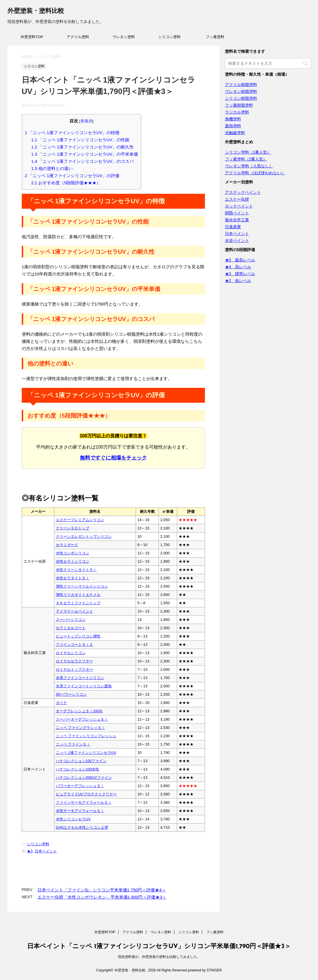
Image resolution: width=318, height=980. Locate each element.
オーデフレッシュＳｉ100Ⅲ (79, 711)
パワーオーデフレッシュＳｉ (80, 786)
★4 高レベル (238, 267)
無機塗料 (233, 119)
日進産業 (233, 227)
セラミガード (67, 545)
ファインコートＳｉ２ (74, 644)
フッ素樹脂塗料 (239, 105)
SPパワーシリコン (71, 694)
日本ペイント (46, 851)
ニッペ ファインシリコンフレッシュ (86, 736)
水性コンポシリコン (73, 553)
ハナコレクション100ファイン (81, 761)
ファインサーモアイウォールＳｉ (84, 802)
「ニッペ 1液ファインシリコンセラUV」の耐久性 (82, 147)
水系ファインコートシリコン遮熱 (84, 686)
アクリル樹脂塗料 (241, 85)
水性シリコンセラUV (73, 819)
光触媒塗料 (235, 133)
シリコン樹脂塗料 (241, 98)
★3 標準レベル (240, 274)
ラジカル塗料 (237, 112)
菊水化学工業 (237, 220)
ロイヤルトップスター (74, 669)
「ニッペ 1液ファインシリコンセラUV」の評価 (72, 176)
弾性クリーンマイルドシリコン (82, 586)
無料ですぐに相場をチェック (113, 458)
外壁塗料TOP (32, 37)
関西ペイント (237, 213)
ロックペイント (239, 206)
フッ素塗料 (215, 37)
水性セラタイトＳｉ (73, 578)
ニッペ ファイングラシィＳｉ (81, 728)
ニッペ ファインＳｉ (73, 744)
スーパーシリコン (71, 620)
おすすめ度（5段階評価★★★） (66, 183)
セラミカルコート (71, 628)
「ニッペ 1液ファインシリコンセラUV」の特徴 (72, 133)
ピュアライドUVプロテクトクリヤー (86, 794)
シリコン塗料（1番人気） (248, 152)
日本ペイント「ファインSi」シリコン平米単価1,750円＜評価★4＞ (102, 890)
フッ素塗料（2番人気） (246, 159)
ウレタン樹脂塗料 (241, 91)
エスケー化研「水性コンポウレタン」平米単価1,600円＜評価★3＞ (102, 897)
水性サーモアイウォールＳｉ (80, 811)
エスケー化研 (237, 199)
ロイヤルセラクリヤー (74, 661)
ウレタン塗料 (124, 37)
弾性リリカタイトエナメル (78, 595)
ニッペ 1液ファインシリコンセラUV (86, 753)
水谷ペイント (237, 240)
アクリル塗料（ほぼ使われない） (255, 173)
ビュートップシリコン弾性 (78, 636)
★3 (30, 851)
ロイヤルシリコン (71, 653)
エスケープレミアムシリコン (80, 520)
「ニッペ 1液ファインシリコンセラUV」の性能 (80, 140)
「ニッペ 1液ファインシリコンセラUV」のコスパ (82, 161)
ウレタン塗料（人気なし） (249, 166)
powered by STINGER (205, 970)
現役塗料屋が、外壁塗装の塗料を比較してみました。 (159, 957)
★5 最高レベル (240, 260)
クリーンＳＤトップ (73, 528)
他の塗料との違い (52, 168)
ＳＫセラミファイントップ (78, 603)
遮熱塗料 (233, 126)
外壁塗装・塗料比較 (36, 11)
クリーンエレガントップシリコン (84, 536)
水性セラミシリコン (73, 561)
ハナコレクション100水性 (78, 769)
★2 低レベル (238, 281)
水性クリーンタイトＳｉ (76, 570)
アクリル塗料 (78, 37)
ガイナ (61, 703)
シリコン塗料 (169, 37)
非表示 (86, 121)
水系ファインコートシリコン (80, 678)
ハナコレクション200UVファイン (84, 777)
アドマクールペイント (74, 611)
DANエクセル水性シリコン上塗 (82, 827)
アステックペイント (243, 192)
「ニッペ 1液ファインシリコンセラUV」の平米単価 (85, 154)
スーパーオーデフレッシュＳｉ (82, 719)
